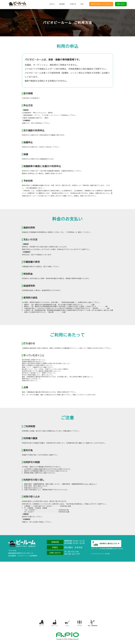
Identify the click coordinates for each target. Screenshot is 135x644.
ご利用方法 (73, 5)
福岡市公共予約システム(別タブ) (101, 5)
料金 (82, 5)
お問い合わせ (121, 5)
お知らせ (52, 5)
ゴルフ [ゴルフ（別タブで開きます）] (67, 624)
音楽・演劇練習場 (94, 624)
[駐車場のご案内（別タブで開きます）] (106, 546)
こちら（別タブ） (90, 484)
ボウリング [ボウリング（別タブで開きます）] (54, 624)
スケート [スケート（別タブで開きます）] (40, 624)
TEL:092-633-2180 (72, 552)
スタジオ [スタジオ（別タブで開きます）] (80, 624)
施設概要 (62, 5)
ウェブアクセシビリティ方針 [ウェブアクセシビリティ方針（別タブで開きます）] (100, 553)
